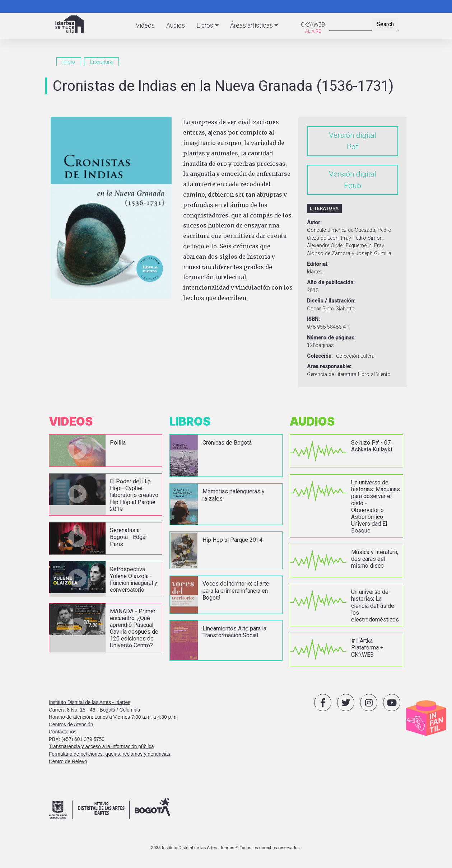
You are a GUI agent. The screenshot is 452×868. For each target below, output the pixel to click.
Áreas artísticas (251, 25)
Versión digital (353, 135)
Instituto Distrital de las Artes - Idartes (90, 702)
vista (106, 451)
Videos (145, 25)
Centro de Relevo (68, 762)
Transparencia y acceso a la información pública (101, 747)
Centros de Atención (71, 725)
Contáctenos (63, 732)
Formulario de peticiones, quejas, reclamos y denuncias (109, 754)
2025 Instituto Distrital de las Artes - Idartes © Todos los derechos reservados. (226, 847)
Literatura (101, 62)
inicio (69, 62)
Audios (176, 25)
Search (385, 24)
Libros (205, 25)
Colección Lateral (356, 356)
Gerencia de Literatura (332, 374)
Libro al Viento (374, 374)
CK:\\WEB (313, 25)
